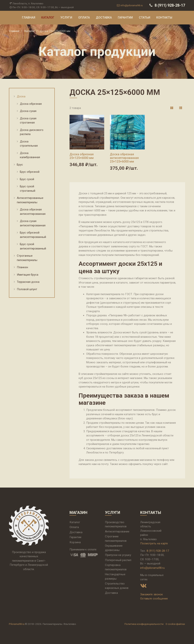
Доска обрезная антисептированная (33, 212)
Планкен (22, 267)
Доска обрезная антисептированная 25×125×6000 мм (124, 158)
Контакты (164, 18)
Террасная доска (28, 282)
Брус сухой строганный (28, 189)
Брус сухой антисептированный (33, 246)
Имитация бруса (28, 275)
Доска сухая (28, 111)
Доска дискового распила (32, 132)
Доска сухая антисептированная (33, 223)
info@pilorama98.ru (129, 5)
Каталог (48, 18)
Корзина (75, 542)
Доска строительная (29, 144)
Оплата (84, 18)
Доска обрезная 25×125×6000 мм (82, 156)
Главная (29, 18)
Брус (20, 165)
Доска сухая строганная (28, 121)
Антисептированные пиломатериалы (30, 200)
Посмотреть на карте (154, 543)
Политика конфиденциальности (144, 624)
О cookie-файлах (175, 624)
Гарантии (125, 18)
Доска (21, 96)
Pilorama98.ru (17, 624)
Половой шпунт (27, 289)
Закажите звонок (152, 594)
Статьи (145, 18)
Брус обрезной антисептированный (33, 235)
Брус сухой (27, 179)
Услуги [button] (66, 18)
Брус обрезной (30, 172)
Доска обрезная (31, 104)
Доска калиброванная (30, 155)
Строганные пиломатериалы (27, 258)
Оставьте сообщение (154, 599)
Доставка (104, 18)
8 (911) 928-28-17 (167, 5)
